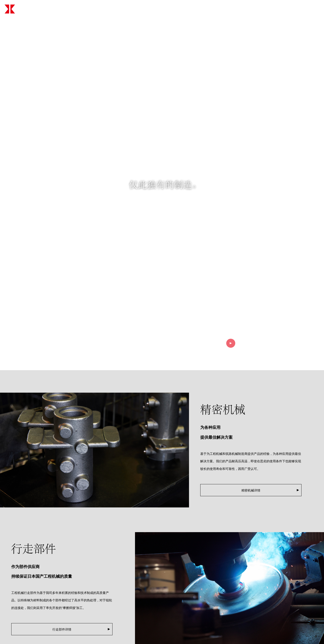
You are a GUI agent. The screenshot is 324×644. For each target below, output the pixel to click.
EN (314, 9)
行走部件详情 (62, 536)
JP (302, 9)
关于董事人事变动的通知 (85, 608)
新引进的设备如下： (82, 639)
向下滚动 (162, 269)
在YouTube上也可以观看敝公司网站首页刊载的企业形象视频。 (111, 618)
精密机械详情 (251, 397)
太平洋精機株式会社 (42, 9)
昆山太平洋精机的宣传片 (85, 629)
